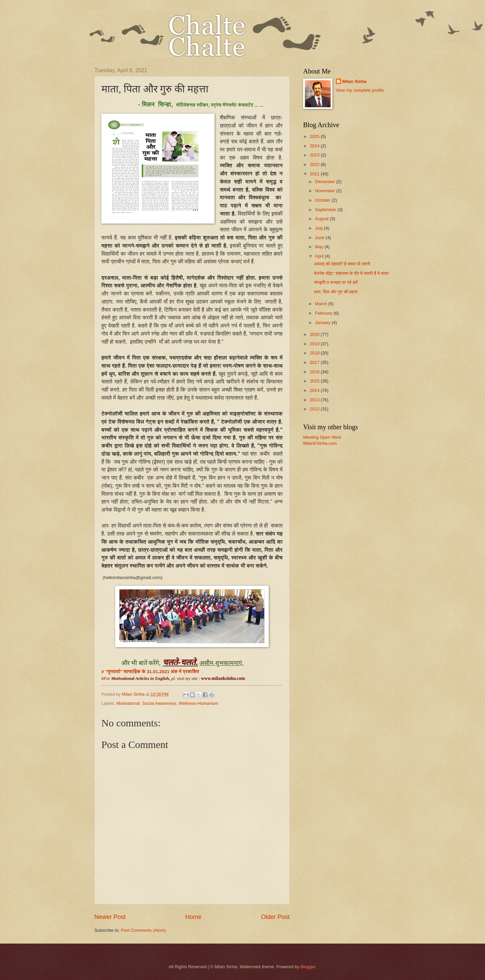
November (326, 191)
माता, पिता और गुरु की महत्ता (336, 292)
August (322, 219)
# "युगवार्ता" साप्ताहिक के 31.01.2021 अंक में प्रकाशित (152, 672)
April (320, 256)
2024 (315, 146)
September (326, 210)
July (319, 228)
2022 (315, 164)
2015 (315, 381)
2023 (315, 155)
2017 (315, 362)
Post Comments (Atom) (143, 930)
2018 (315, 353)
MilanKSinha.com (320, 443)
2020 (315, 334)
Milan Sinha (355, 81)
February (324, 313)
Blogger (308, 967)
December (326, 182)
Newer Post (110, 917)
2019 (315, 344)
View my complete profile (360, 90)
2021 (315, 174)
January (323, 323)
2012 (315, 409)
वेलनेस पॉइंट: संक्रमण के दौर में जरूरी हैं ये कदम (351, 273)
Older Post (275, 917)
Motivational (128, 703)
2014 (315, 390)
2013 (315, 400)
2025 (315, 136)
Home (193, 917)
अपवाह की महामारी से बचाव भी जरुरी (342, 264)
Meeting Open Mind (322, 437)
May (320, 247)
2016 (315, 372)
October (323, 200)
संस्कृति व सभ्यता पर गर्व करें (336, 282)
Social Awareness (159, 703)
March (321, 304)
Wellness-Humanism (199, 703)
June (320, 238)
